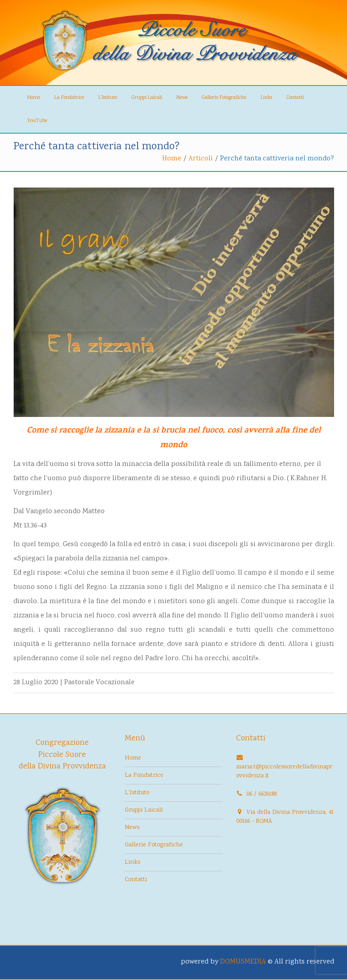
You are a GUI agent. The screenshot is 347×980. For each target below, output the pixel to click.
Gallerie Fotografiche (224, 98)
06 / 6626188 (261, 794)
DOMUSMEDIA (243, 962)
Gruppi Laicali (147, 98)
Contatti (295, 98)
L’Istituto (108, 98)
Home (34, 98)
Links (266, 98)
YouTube (37, 121)
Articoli (201, 159)
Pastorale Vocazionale (99, 683)
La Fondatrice (69, 98)
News (182, 98)
